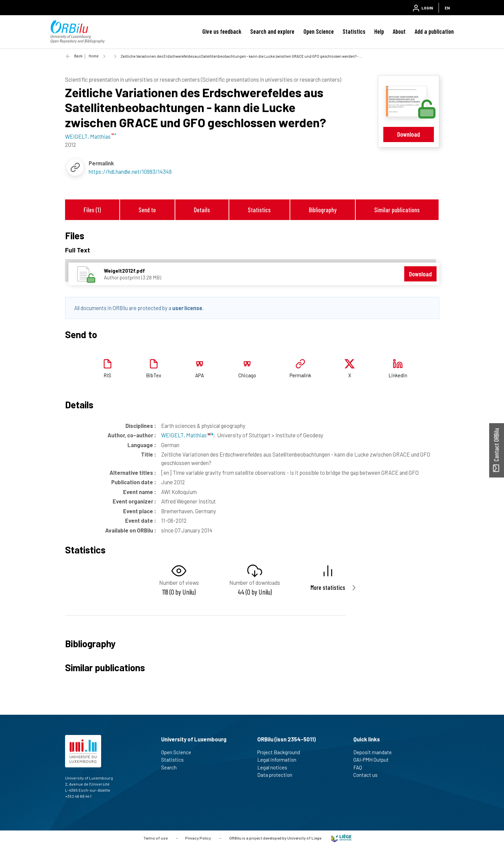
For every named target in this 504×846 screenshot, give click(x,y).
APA (200, 375)
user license (187, 308)
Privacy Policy (198, 838)
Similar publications (397, 210)
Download (409, 134)
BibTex (154, 375)
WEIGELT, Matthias (187, 435)
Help (379, 31)
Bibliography (323, 210)
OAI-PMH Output (374, 760)
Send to (147, 210)
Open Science (319, 31)
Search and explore (272, 31)
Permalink (300, 375)
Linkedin (398, 375)
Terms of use (155, 838)
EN (447, 8)
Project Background (281, 752)
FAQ (361, 767)
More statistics (328, 587)
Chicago (247, 375)
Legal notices (275, 767)
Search (172, 767)
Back (78, 56)
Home (94, 56)
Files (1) (92, 210)
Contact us (368, 775)
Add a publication (434, 31)
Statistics (354, 31)
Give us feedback (222, 31)
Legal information (280, 760)
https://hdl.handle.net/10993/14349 (130, 171)
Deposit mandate (375, 752)
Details (202, 210)
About (399, 31)
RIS (107, 375)
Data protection (278, 775)
